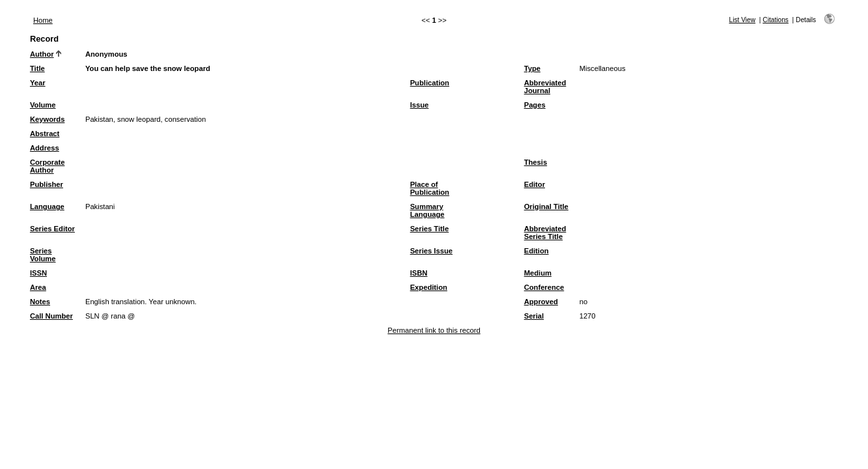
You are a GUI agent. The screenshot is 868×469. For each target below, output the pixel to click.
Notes (40, 302)
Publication (430, 83)
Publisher (47, 184)
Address (45, 148)
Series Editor (52, 229)
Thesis (536, 162)
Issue (420, 105)
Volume (43, 105)
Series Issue (431, 251)
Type (532, 68)
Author (42, 54)
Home (43, 20)
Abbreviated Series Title (545, 233)
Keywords (47, 119)
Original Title (546, 206)
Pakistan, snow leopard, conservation (146, 119)
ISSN (38, 273)
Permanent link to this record (434, 330)
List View (743, 20)
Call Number (51, 316)
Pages (535, 105)
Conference (544, 287)
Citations (776, 20)
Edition (537, 251)
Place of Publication (430, 188)
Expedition (429, 287)
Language (47, 206)
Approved (541, 302)
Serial (534, 316)
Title (37, 68)
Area (38, 287)
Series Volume (43, 255)
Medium (538, 273)
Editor (535, 184)
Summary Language (427, 210)
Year (38, 83)
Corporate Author (47, 166)
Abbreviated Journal (545, 87)
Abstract (45, 134)
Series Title (430, 229)
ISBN (419, 273)
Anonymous (106, 54)
